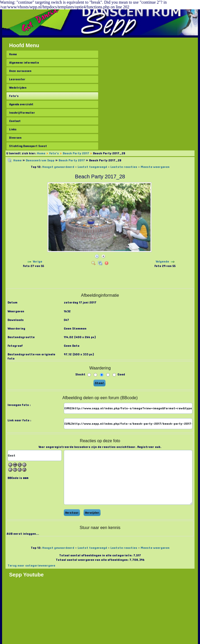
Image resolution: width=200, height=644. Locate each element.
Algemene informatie (24, 63)
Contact (15, 121)
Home (13, 54)
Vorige (37, 262)
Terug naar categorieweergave (31, 566)
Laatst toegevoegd (92, 167)
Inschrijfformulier (22, 113)
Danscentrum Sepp (40, 160)
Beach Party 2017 (76, 153)
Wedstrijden (18, 88)
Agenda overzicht (21, 104)
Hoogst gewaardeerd (58, 167)
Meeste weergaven (155, 167)
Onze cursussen (20, 71)
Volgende (162, 262)
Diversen (15, 138)
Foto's (14, 96)
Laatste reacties (124, 167)
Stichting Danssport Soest (28, 146)
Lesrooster (17, 79)
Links (13, 129)
